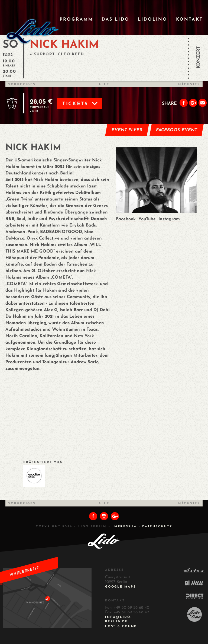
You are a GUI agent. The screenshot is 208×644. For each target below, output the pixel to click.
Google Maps (120, 587)
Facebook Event (177, 130)
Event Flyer (127, 130)
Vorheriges (22, 85)
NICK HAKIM (64, 45)
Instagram (169, 219)
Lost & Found (121, 627)
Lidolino (153, 20)
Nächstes (189, 85)
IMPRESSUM (125, 527)
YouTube (147, 219)
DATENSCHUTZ (157, 527)
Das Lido (116, 20)
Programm (77, 20)
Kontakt (189, 20)
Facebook (126, 219)
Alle (104, 85)
